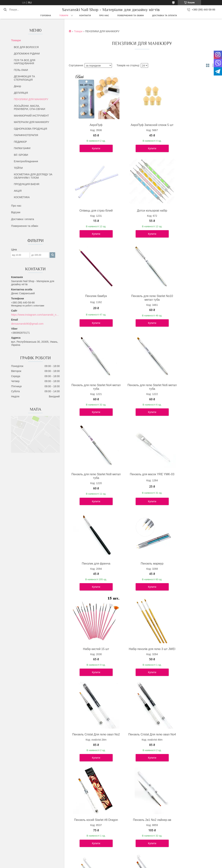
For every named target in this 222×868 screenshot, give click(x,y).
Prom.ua (128, 861)
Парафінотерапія (125, 842)
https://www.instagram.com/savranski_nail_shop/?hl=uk (35, 315)
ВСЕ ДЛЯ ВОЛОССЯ (26, 47)
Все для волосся (124, 829)
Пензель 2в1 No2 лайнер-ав (190, 571)
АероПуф (92, 125)
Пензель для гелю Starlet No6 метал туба (141, 305)
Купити (93, 152)
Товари (64, 15)
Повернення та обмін (131, 15)
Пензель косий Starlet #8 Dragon (141, 573)
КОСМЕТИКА (22, 197)
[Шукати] (5, 10)
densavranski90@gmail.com (27, 324)
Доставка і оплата (22, 219)
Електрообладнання (26, 161)
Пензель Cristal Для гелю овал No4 (93, 573)
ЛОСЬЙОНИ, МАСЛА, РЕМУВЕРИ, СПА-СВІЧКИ (29, 108)
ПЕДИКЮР (20, 142)
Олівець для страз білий (190, 125)
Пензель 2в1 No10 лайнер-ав (141, 660)
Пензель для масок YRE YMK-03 (92, 394)
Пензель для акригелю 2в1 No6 (141, 747)
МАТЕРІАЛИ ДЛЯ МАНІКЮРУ (31, 122)
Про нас (104, 15)
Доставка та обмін (26, 842)
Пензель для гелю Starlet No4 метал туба (92, 305)
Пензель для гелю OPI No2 (190, 745)
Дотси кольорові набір (92, 214)
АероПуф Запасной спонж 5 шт (141, 127)
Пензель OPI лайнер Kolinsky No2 (93, 747)
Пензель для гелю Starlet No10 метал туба (190, 216)
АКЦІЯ (18, 191)
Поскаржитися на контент (123, 865)
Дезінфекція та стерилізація (131, 833)
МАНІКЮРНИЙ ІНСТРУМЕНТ (31, 116)
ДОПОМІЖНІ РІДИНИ (27, 54)
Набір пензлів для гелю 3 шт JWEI (141, 483)
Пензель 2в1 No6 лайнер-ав (92, 660)
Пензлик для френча (141, 392)
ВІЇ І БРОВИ (21, 155)
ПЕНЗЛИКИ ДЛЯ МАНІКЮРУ (31, 99)
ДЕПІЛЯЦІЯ (21, 93)
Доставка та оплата (165, 15)
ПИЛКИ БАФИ (22, 148)
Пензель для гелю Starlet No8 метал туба (190, 305)
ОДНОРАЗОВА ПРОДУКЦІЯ (30, 129)
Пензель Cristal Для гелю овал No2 (190, 483)
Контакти (85, 15)
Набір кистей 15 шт (92, 482)
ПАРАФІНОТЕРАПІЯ (26, 135)
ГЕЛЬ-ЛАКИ (21, 70)
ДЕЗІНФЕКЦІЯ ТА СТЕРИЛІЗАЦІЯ (24, 78)
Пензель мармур (190, 392)
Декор (17, 86)
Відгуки (16, 212)
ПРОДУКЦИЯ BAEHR (27, 184)
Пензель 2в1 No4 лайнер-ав (190, 660)
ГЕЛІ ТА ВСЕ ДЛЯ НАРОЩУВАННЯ (24, 62)
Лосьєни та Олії (124, 837)
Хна (117, 846)
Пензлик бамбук (141, 214)
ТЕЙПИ (18, 168)
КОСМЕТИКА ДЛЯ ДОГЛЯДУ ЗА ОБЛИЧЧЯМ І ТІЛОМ (33, 176)
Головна (46, 15)
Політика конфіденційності (152, 865)
